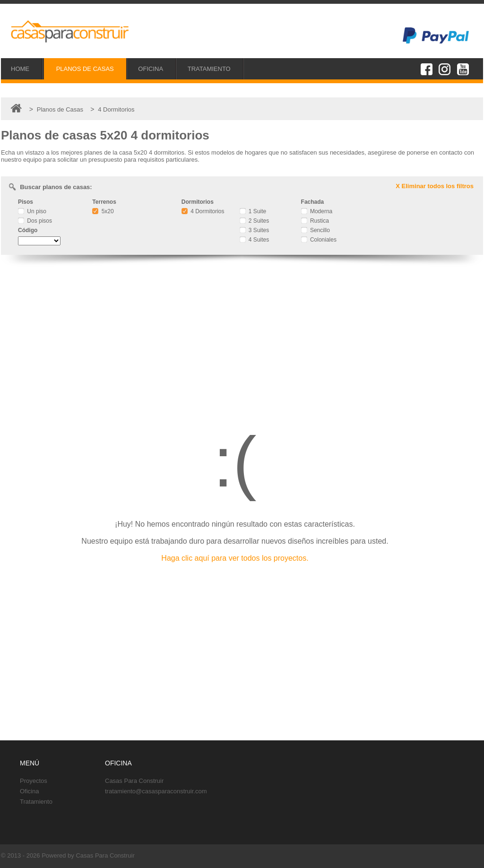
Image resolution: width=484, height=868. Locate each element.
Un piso (32, 211)
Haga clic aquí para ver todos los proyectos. (235, 558)
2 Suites (255, 221)
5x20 (103, 211)
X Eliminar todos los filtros (435, 186)
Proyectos (34, 781)
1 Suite (253, 211)
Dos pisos (35, 221)
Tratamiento (36, 802)
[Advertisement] (242, 338)
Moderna (317, 211)
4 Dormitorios (203, 211)
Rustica (315, 221)
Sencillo (315, 230)
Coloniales (319, 240)
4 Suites (255, 240)
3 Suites (255, 230)
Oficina (29, 791)
